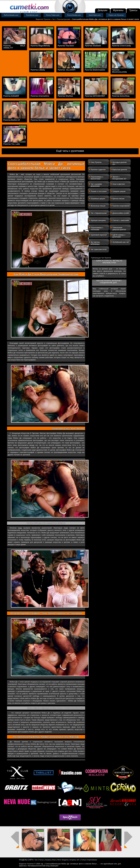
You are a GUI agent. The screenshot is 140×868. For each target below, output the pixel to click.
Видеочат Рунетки (43, 19)
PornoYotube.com (74, 15)
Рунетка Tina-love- (66, 46)
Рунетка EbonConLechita (119, 71)
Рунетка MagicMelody (40, 46)
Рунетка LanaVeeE (120, 120)
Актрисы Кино (50, 860)
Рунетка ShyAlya (65, 96)
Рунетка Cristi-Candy (121, 46)
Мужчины (118, 10)
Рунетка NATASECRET (95, 96)
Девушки (103, 10)
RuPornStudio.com (11, 15)
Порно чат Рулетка (116, 15)
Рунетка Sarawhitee (39, 120)
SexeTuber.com (95, 15)
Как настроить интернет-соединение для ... (109, 282)
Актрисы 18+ (75, 860)
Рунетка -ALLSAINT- (67, 70)
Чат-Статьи (39, 860)
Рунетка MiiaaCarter (94, 120)
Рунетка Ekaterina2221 (95, 70)
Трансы (133, 10)
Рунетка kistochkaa (121, 96)
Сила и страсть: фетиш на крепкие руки (109, 262)
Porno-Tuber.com (53, 15)
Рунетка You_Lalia (12, 144)
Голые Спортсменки (89, 860)
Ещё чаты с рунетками (70, 151)
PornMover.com (32, 15)
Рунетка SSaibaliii (93, 46)
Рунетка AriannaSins (40, 96)
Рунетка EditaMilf (11, 96)
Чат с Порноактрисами (61, 19)
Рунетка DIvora (65, 120)
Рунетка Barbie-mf (12, 120)
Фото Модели (63, 860)
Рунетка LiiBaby (38, 70)
